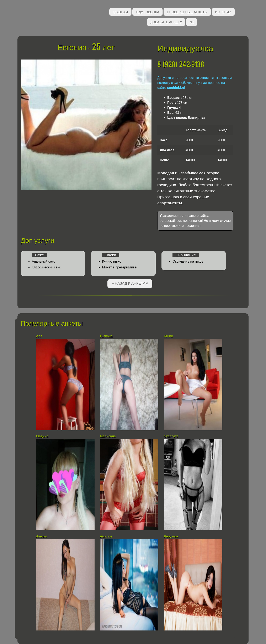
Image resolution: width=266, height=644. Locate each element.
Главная (120, 12)
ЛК (192, 22)
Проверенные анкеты (187, 12)
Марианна (108, 436)
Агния (168, 336)
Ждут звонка (148, 12)
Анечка (42, 536)
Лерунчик (171, 536)
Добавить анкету (166, 22)
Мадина (42, 436)
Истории (223, 12)
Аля (39, 336)
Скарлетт (171, 436)
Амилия (106, 536)
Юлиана (106, 336)
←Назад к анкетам (130, 283)
